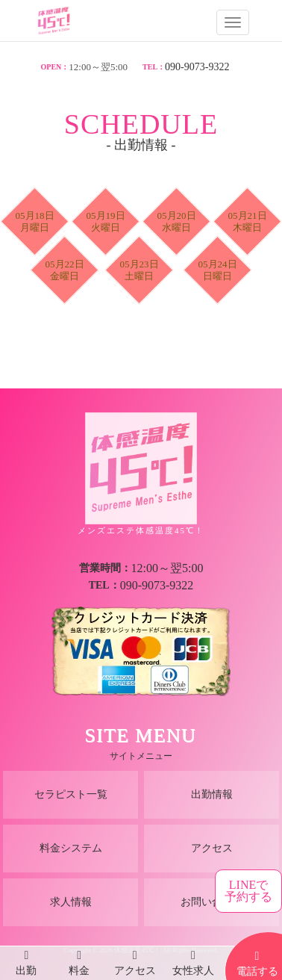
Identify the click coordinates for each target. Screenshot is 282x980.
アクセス (212, 848)
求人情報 (71, 902)
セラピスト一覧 (71, 794)
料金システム (71, 848)
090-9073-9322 (197, 67)
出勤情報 (212, 794)
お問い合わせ (212, 902)
